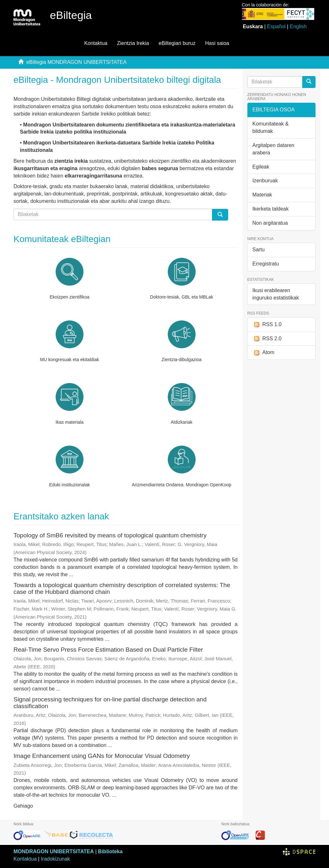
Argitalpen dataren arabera (274, 149)
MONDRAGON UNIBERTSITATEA (54, 851)
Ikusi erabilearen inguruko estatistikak (276, 294)
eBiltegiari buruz (177, 43)
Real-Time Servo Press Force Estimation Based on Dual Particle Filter (108, 650)
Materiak (262, 195)
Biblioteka (110, 851)
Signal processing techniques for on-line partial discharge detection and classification (110, 703)
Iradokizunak (55, 859)
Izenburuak (265, 181)
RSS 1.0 (267, 325)
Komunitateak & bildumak (271, 127)
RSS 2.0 (267, 339)
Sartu (259, 250)
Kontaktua (96, 43)
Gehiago (23, 806)
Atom (263, 353)
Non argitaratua (270, 223)
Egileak (261, 167)
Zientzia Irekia (133, 43)
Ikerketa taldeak (271, 209)
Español (276, 26)
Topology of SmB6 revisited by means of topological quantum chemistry (110, 535)
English (298, 26)
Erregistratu (266, 264)
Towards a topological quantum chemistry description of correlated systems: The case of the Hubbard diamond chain (122, 588)
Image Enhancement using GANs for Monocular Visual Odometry (102, 756)
